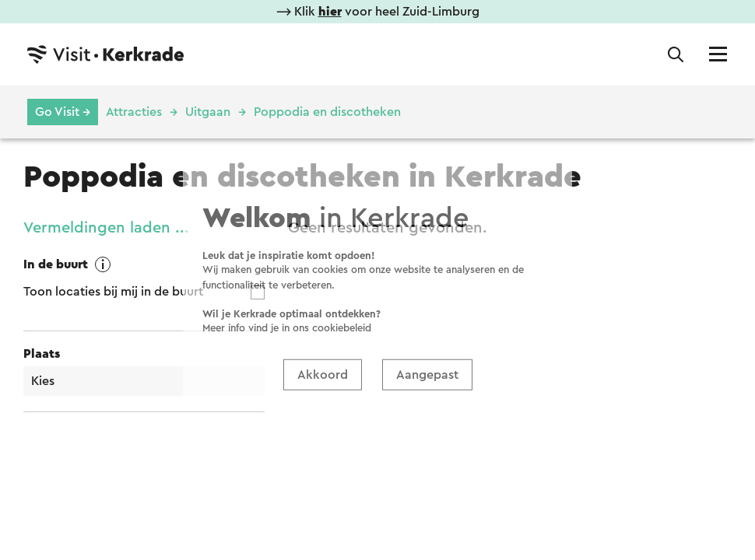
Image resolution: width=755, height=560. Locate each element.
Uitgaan (208, 112)
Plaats (42, 354)
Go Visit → (63, 112)
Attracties (134, 112)
